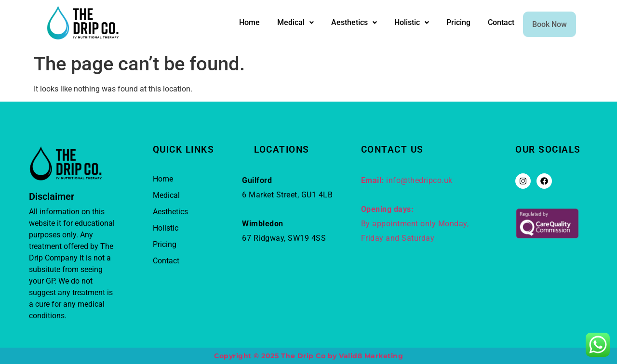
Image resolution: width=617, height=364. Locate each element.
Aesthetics (344, 24)
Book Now (545, 24)
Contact (491, 24)
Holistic (402, 24)
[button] (286, 24)
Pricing (449, 24)
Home (240, 24)
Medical (286, 24)
